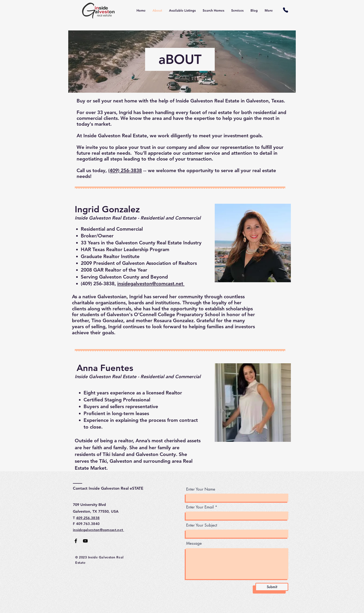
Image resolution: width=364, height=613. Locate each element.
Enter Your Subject (202, 525)
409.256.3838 (88, 518)
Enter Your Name (201, 489)
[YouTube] (85, 541)
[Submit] (272, 587)
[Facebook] (76, 541)
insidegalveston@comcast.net (151, 284)
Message (194, 543)
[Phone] (286, 10)
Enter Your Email (200, 507)
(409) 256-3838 (125, 170)
